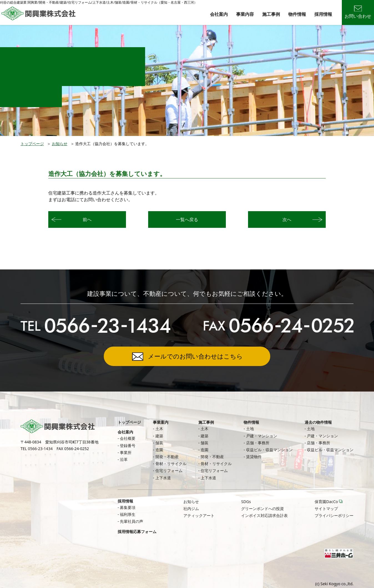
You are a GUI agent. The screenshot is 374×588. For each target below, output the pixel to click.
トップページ (32, 144)
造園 (159, 450)
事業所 (126, 452)
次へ (287, 219)
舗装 (159, 443)
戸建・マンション (262, 436)
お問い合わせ (358, 12)
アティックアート (199, 515)
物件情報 (297, 14)
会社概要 (128, 438)
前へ (87, 219)
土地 (250, 429)
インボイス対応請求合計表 (264, 515)
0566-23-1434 (40, 449)
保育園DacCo (326, 502)
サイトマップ (326, 508)
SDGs (246, 502)
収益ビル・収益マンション (269, 450)
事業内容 (245, 14)
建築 (159, 436)
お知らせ (60, 144)
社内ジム (191, 508)
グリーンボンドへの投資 (262, 508)
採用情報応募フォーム (137, 532)
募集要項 (128, 507)
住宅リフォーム (169, 470)
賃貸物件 (254, 457)
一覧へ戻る (187, 219)
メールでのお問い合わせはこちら (195, 356)
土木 (159, 429)
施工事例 (271, 14)
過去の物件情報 (318, 422)
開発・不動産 (167, 457)
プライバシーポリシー (334, 515)
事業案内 (161, 422)
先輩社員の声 (132, 521)
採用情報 (323, 14)
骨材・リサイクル (171, 464)
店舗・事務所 (258, 443)
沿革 (124, 459)
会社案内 (219, 14)
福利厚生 (128, 514)
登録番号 (128, 446)
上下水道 (163, 478)
